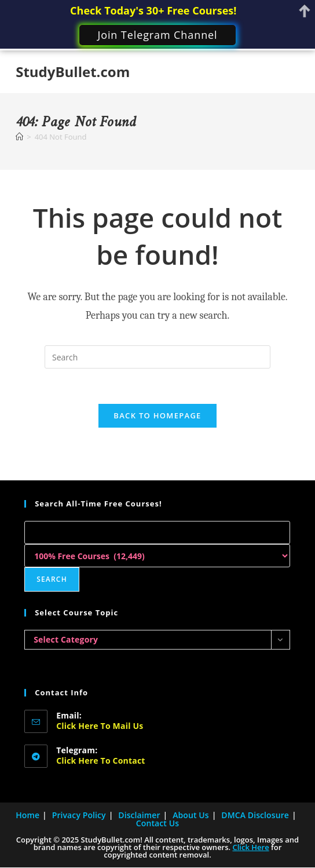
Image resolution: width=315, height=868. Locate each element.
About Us (191, 815)
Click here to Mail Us (100, 726)
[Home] (19, 137)
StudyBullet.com (73, 72)
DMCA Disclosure (255, 815)
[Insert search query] (157, 357)
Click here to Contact (100, 761)
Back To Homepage (157, 415)
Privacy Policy (79, 815)
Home (28, 815)
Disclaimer (139, 815)
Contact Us (157, 823)
